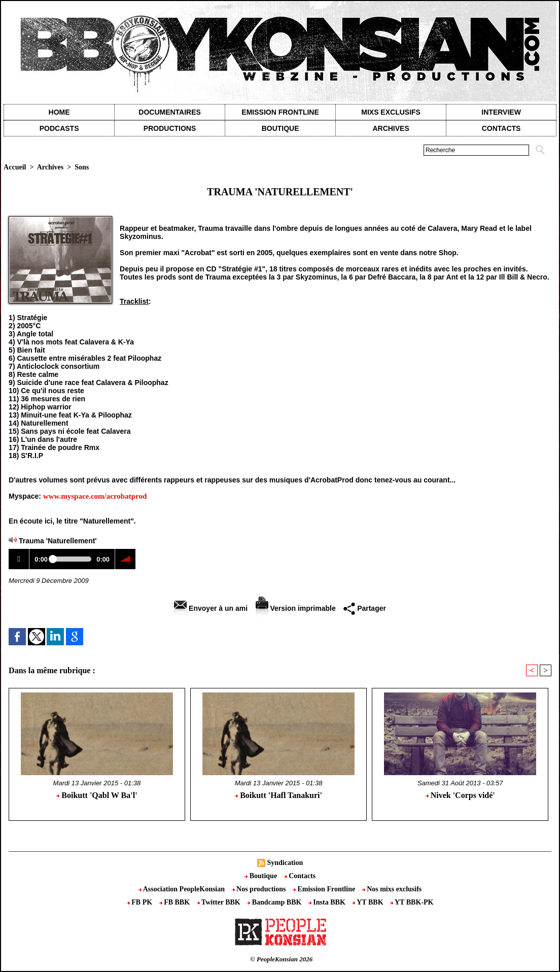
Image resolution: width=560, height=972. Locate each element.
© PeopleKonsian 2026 (281, 959)
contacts (501, 128)
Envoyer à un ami (211, 608)
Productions (170, 128)
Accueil (15, 167)
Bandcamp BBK (275, 902)
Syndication (285, 863)
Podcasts (59, 128)
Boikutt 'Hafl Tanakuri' (278, 795)
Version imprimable (296, 608)
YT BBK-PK (412, 902)
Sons (82, 167)
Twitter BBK (220, 902)
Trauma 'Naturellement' (58, 541)
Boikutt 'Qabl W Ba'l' (97, 795)
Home (59, 112)
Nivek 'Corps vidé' (460, 795)
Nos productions (260, 889)
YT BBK (369, 902)
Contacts (300, 876)
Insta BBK (328, 902)
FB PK (141, 902)
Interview (501, 112)
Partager (365, 608)
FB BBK (176, 902)
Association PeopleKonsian (183, 889)
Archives (391, 128)
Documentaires (170, 112)
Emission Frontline (280, 112)
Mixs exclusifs (391, 112)
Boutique (281, 128)
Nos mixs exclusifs (392, 889)
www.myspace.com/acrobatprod (95, 496)
